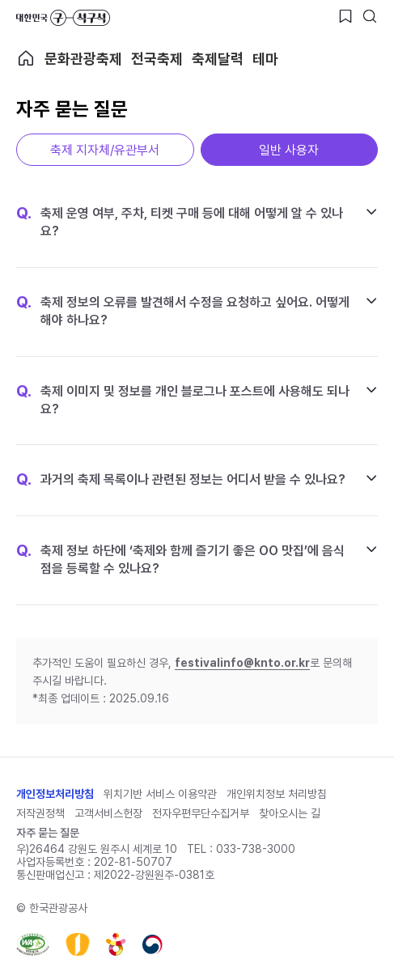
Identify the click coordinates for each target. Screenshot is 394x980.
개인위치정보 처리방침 (277, 794)
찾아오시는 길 (290, 813)
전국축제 (157, 59)
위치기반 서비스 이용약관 (160, 794)
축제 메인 (26, 58)
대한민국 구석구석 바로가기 (63, 18)
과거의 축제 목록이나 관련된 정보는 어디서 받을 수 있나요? (181, 480)
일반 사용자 (289, 150)
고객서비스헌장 (108, 813)
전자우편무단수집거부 (201, 813)
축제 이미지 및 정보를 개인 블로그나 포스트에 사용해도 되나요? (183, 400)
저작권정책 (40, 813)
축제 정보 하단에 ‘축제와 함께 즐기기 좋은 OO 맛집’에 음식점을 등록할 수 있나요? (180, 559)
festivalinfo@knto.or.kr (242, 663)
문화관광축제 (83, 59)
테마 (265, 59)
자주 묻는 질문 (48, 833)
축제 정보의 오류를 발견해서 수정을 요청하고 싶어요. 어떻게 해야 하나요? (183, 311)
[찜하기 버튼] (345, 16)
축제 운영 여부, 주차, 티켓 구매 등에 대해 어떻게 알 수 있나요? (180, 222)
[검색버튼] (370, 16)
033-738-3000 (256, 849)
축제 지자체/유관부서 (105, 150)
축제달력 (218, 59)
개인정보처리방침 (55, 794)
